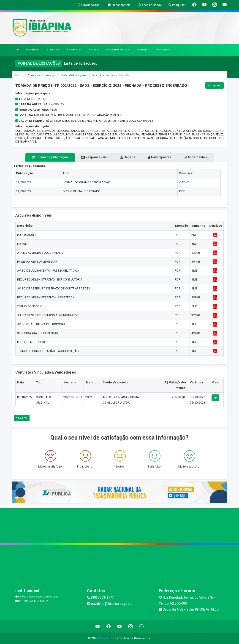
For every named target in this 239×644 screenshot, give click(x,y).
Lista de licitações (103, 75)
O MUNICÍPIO (54, 50)
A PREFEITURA (33, 50)
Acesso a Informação (42, 75)
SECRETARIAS (74, 50)
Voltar (22, 418)
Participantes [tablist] (160, 157)
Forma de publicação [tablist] (50, 157)
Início (19, 75)
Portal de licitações (73, 75)
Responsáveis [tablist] (94, 157)
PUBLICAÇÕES (163, 50)
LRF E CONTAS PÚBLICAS (118, 50)
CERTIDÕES (143, 50)
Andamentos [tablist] (196, 157)
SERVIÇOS (94, 50)
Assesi (103, 638)
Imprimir (215, 85)
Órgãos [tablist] (128, 157)
